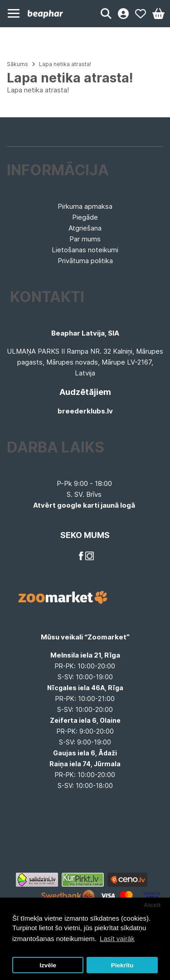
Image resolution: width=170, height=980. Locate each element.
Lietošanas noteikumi (85, 250)
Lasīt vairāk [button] (117, 939)
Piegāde (85, 217)
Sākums (17, 64)
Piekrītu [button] (122, 965)
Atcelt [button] (152, 905)
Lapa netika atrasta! (65, 64)
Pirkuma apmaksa (85, 206)
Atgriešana (85, 228)
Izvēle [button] (48, 965)
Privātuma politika (85, 261)
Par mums (85, 239)
